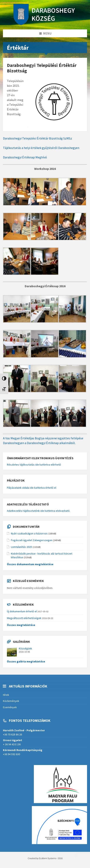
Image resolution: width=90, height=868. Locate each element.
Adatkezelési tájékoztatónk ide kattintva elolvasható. (39, 511)
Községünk (25, 648)
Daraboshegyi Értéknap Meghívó (25, 157)
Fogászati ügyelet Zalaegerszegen (32, 540)
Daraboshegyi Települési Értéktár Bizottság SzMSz (37, 138)
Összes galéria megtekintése (26, 661)
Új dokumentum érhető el (22, 611)
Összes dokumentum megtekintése (30, 564)
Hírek (6, 695)
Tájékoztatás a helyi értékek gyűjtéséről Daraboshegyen (41, 148)
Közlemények (11, 701)
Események (10, 707)
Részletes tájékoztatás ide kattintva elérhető (34, 465)
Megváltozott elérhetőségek (24, 618)
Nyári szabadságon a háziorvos (29, 533)
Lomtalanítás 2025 (21, 547)
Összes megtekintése (21, 625)
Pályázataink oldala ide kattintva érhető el (32, 488)
